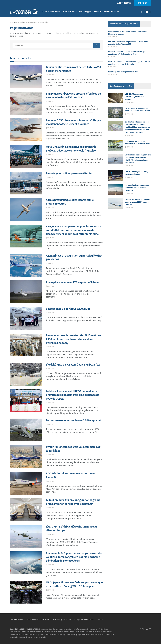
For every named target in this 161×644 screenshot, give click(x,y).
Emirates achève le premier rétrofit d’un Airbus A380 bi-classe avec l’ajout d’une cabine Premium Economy (73, 339)
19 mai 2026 (129, 102)
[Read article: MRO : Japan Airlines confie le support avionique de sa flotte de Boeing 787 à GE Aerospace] (26, 592)
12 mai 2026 (129, 166)
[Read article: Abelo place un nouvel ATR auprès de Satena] (26, 292)
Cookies (100, 620)
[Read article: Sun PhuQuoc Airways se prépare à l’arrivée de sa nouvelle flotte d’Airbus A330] (26, 103)
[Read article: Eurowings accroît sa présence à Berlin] (26, 183)
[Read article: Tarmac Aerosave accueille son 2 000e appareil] (26, 430)
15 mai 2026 (129, 147)
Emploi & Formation (111, 12)
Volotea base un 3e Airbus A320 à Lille (68, 309)
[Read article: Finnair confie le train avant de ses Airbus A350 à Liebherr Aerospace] (26, 77)
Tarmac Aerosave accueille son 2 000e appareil (74, 420)
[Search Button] (141, 12)
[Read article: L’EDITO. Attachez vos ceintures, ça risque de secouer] (116, 98)
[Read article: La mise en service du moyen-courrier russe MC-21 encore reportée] (116, 203)
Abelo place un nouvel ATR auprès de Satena (72, 282)
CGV (69, 620)
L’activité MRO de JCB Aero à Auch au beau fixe (73, 365)
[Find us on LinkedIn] (147, 629)
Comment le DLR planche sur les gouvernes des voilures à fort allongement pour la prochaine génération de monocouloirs (74, 557)
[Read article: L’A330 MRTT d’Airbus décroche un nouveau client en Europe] (26, 536)
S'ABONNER (142, 3)
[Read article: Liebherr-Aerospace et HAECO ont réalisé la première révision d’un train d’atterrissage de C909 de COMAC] (26, 401)
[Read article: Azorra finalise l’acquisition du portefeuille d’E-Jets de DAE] (26, 265)
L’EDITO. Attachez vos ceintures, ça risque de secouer (135, 97)
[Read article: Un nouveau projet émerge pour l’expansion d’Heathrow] (116, 112)
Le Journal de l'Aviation (18, 22)
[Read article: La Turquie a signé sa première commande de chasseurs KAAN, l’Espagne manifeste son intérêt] (116, 159)
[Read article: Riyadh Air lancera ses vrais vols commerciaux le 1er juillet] (26, 457)
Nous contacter (33, 620)
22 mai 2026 (50, 101)
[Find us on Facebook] (140, 629)
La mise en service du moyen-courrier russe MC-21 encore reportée (138, 202)
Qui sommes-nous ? (17, 620)
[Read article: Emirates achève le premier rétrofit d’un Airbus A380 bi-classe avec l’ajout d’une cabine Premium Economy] (26, 345)
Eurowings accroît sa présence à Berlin (69, 173)
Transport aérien (70, 12)
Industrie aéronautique (51, 12)
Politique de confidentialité (84, 620)
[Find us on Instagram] (150, 629)
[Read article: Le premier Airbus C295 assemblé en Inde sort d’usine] (116, 145)
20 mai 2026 (50, 455)
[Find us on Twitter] (143, 629)
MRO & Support (85, 12)
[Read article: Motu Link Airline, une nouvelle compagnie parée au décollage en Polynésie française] (26, 156)
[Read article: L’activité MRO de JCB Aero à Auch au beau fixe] (26, 374)
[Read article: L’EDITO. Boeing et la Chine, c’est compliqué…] (116, 176)
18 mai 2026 (129, 135)
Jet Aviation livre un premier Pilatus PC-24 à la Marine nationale (137, 188)
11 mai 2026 (129, 177)
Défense (97, 12)
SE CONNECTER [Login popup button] (124, 3)
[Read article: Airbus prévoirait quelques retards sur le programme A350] (26, 210)
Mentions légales (59, 620)
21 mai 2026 (50, 154)
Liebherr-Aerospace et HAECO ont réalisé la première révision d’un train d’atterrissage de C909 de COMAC (73, 395)
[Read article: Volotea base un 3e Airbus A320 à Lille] (26, 318)
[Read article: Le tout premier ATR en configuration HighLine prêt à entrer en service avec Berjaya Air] (26, 510)
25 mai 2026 (50, 75)
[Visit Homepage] (24, 12)
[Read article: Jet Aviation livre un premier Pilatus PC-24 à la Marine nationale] (116, 189)
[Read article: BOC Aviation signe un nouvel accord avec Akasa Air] (26, 483)
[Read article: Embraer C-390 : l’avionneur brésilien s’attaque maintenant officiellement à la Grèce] (26, 130)
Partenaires (46, 620)
